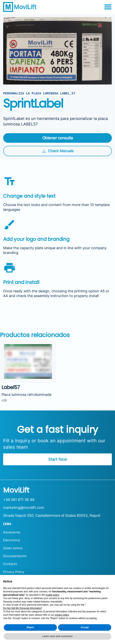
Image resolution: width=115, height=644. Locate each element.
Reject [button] (30, 627)
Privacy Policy (14, 572)
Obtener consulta (58, 138)
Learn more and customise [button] (58, 636)
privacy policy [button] (62, 615)
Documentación (15, 556)
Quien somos (13, 548)
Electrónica (12, 540)
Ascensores (12, 532)
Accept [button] (85, 627)
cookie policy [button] (52, 595)
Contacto (10, 564)
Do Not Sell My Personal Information (22, 608)
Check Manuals (58, 151)
